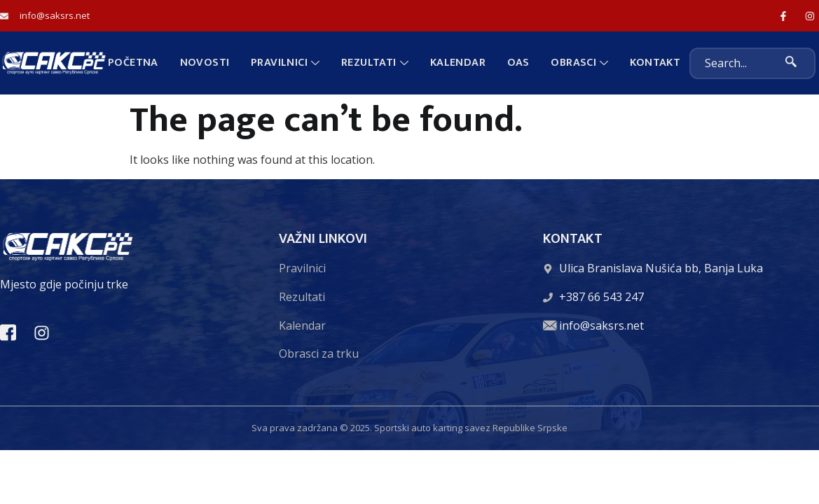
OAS (518, 63)
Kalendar (457, 63)
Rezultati (375, 63)
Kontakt (654, 63)
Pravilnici (286, 63)
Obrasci (579, 63)
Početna (135, 63)
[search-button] (791, 63)
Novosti (206, 63)
